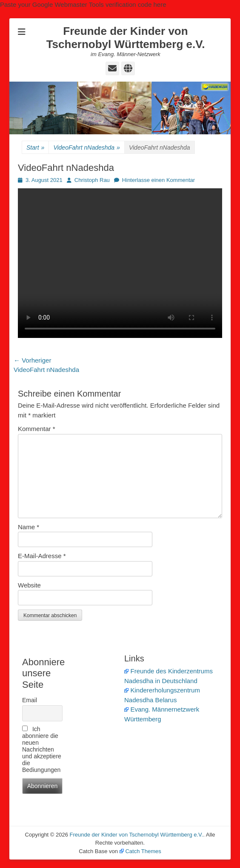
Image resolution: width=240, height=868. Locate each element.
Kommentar (37, 429)
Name (29, 527)
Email (30, 700)
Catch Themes (140, 851)
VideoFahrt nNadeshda (87, 148)
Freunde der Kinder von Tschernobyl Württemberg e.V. (126, 38)
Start (35, 148)
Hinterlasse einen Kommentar (159, 180)
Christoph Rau (92, 180)
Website (29, 585)
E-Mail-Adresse (42, 556)
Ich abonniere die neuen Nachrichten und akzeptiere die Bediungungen (42, 749)
